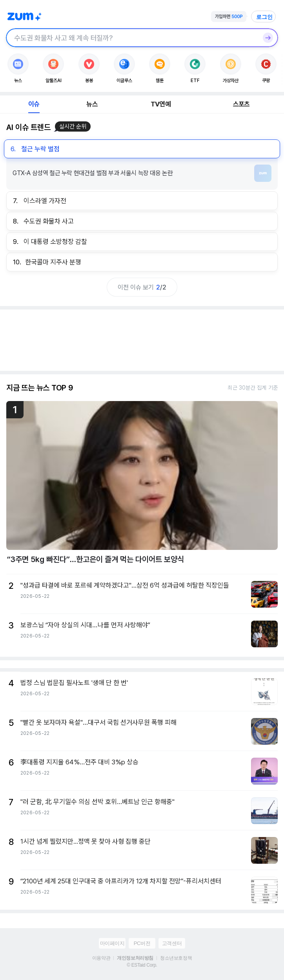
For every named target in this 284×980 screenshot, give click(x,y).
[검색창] (132, 38)
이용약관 (101, 958)
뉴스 (92, 104)
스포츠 (241, 104)
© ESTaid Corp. (142, 965)
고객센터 (172, 943)
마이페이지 (112, 943)
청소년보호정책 (176, 958)
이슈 (34, 104)
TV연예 (161, 104)
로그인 (264, 17)
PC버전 (142, 943)
